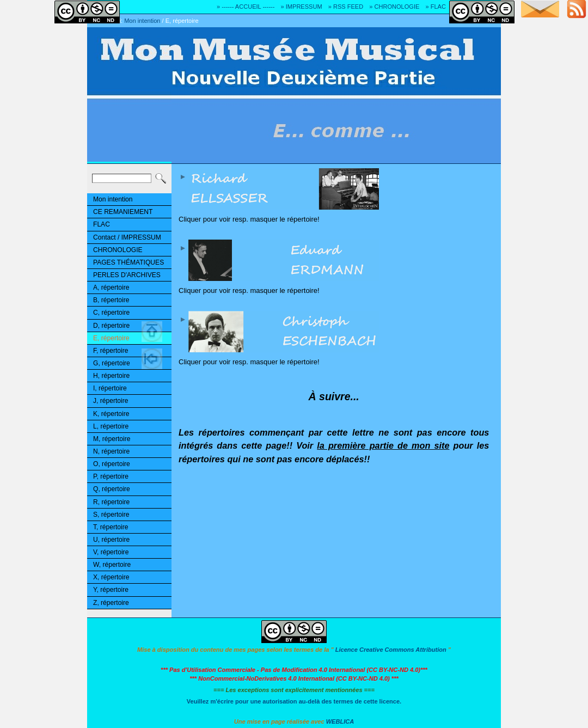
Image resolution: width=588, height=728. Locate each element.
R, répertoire (111, 502)
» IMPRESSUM (302, 7)
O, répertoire (112, 464)
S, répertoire (111, 515)
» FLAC (435, 7)
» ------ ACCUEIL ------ (246, 7)
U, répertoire (111, 540)
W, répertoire (112, 565)
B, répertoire (111, 300)
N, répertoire (111, 451)
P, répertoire (111, 476)
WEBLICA (340, 721)
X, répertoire (111, 577)
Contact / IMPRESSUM (127, 237)
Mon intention (142, 21)
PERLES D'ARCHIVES (127, 275)
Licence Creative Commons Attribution (391, 650)
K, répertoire (111, 414)
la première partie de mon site (383, 445)
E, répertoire (182, 21)
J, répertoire (111, 401)
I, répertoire (110, 388)
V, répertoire (111, 552)
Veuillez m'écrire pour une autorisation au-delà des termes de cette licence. (294, 701)
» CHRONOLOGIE (394, 7)
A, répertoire (111, 287)
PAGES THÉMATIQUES (128, 262)
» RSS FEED (346, 7)
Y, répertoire (111, 590)
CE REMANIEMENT (123, 212)
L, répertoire (111, 426)
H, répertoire (111, 376)
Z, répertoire (111, 603)
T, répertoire (111, 527)
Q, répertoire (112, 489)
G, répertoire (112, 363)
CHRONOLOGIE (118, 250)
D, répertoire (111, 326)
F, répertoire (111, 351)
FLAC (102, 224)
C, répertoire (111, 313)
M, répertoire (112, 439)
